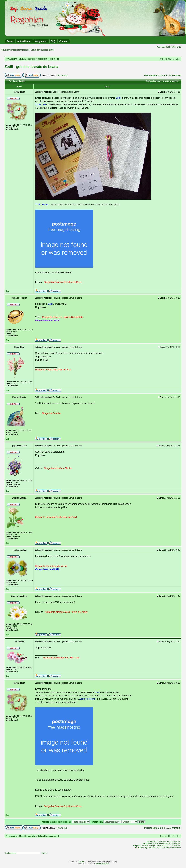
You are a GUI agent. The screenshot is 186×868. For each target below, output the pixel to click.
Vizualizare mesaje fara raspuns (15, 50)
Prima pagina (11, 59)
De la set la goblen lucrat (48, 59)
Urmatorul (177, 75)
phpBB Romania (102, 864)
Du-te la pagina (151, 75)
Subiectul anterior (153, 81)
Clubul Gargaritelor (27, 59)
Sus (7, 291)
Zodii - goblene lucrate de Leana (31, 67)
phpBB (82, 862)
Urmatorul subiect (170, 81)
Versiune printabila (17, 81)
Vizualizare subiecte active (43, 50)
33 (170, 75)
